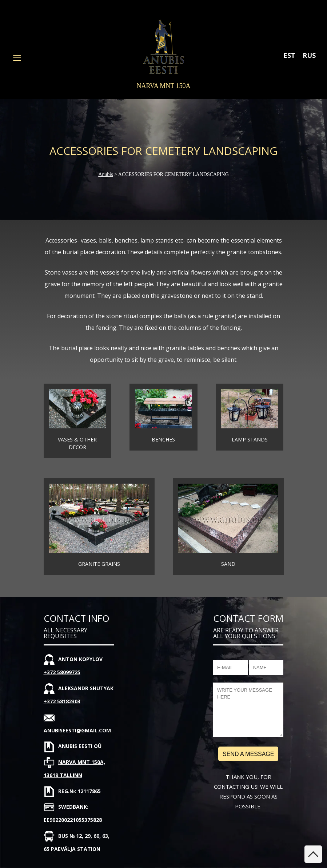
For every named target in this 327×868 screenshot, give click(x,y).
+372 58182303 (62, 701)
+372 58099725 (62, 672)
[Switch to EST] (289, 55)
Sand (228, 564)
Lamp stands (250, 439)
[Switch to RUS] (309, 55)
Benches (163, 439)
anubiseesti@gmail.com (77, 730)
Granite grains (99, 564)
